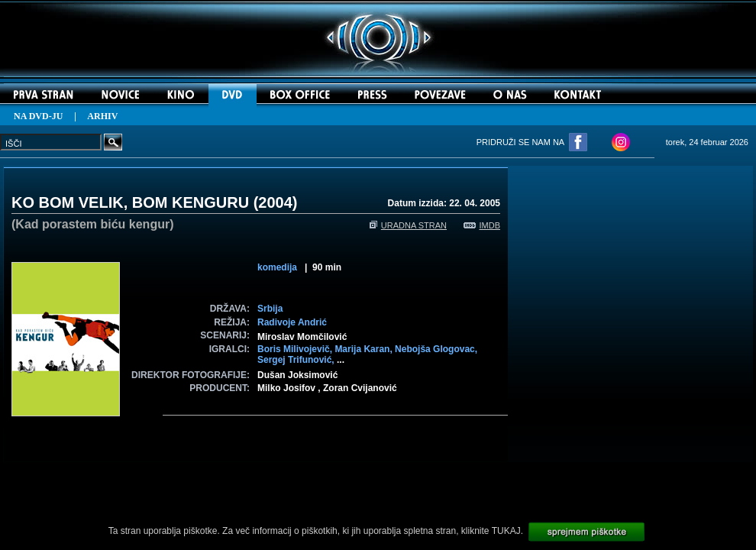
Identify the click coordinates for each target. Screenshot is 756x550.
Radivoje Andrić (292, 322)
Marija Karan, (365, 349)
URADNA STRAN (408, 225)
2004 (275, 202)
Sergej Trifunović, (297, 360)
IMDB (482, 225)
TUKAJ (506, 531)
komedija (277, 267)
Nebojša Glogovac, (436, 349)
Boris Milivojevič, (296, 349)
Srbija (270, 309)
